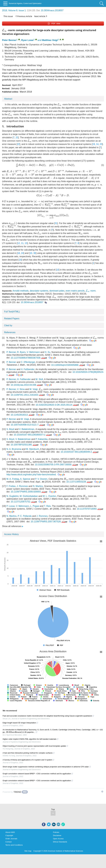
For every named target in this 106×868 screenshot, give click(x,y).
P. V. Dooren (41, 479)
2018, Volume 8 (10, 10)
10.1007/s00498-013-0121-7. (28, 425)
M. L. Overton (49, 496)
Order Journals (11, 839)
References (10, 332)
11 (22, 243)
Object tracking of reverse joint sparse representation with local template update (35, 746)
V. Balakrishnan (27, 429)
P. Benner (11, 352)
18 (19, 253)
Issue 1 (22, 10)
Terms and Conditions (14, 845)
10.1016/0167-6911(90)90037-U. (33, 435)
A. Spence (25, 479)
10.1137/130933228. (80, 482)
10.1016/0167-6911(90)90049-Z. (80, 452)
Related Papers (12, 319)
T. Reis (47, 506)
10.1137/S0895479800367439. (29, 358)
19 (94, 144)
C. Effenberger (28, 362)
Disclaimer (57, 835)
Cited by (8, 325)
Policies (56, 832)
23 (101, 144)
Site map (28, 851)
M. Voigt (34, 389)
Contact (8, 842)
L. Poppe (35, 506)
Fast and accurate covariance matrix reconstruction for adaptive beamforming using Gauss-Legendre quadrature (48, 716)
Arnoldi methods (21, 291)
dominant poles (57, 291)
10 (31, 253)
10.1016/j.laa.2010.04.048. (27, 385)
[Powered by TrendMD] (15, 792)
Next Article (41, 16)
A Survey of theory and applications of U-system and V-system (29, 760)
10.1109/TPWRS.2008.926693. (29, 492)
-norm (91, 291)
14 (97, 144)
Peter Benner (9, 40)
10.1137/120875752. (24, 502)
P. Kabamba (42, 439)
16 (20, 260)
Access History (11, 534)
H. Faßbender (28, 369)
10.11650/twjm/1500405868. (68, 365)
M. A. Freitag (13, 479)
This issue (8, 16)
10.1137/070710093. (90, 509)
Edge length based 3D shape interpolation (20, 723)
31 (56, 223)
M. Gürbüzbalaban (29, 496)
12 (19, 243)
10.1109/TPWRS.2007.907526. (49, 522)
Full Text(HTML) (12, 312)
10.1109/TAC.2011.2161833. (28, 395)
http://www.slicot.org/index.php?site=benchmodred (31, 475)
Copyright (9, 835)
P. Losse (11, 506)
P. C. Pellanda (25, 516)
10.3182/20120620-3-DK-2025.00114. (57, 405)
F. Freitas (11, 486)
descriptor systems (39, 291)
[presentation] (4, 30)
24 (22, 253)
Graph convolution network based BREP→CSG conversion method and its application (38, 774)
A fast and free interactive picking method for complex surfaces (29, 753)
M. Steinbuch (33, 449)
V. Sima (21, 389)
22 (17, 138)
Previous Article (24, 16)
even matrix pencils (75, 291)
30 (35, 253)
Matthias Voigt (50, 40)
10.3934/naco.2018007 (52, 10)
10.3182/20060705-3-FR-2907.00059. (57, 465)
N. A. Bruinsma (14, 449)
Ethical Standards (60, 842)
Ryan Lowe (27, 40)
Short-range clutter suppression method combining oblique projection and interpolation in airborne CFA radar (47, 767)
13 (26, 243)
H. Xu (47, 352)
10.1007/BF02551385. (25, 445)
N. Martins (38, 486)
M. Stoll (39, 379)
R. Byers (21, 352)
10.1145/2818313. (23, 415)
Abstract (8, 99)
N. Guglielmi (12, 496)
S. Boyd (10, 429)
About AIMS (10, 832)
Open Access (58, 839)
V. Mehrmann (33, 352)
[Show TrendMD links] (102, 792)
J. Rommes (22, 486)
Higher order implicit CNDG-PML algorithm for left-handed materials (31, 739)
